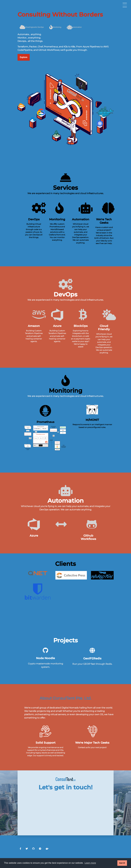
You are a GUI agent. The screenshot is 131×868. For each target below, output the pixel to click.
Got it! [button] (122, 863)
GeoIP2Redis (92, 658)
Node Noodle (45, 658)
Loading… (66, 810)
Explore (24, 57)
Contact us (83, 747)
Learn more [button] (90, 863)
